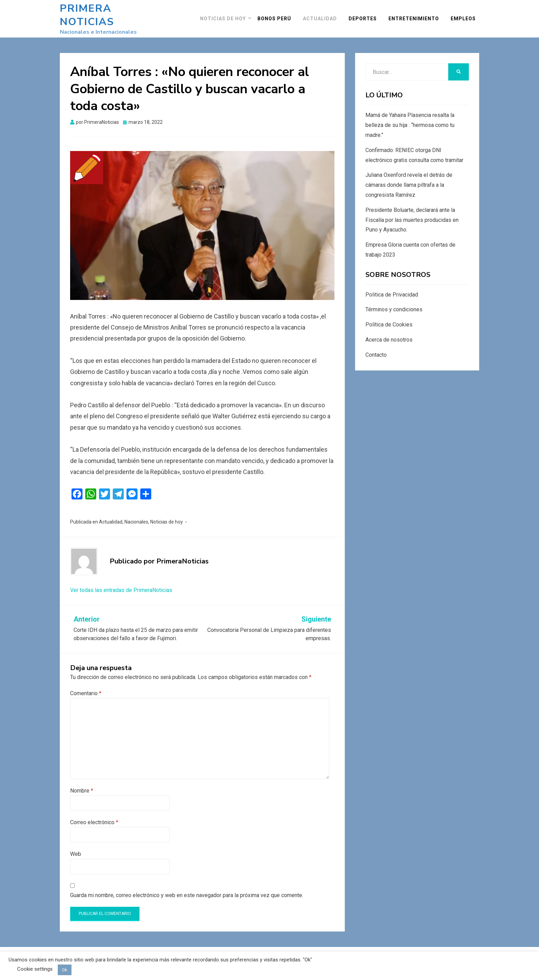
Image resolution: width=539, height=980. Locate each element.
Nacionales (136, 515)
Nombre (82, 784)
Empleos (467, 15)
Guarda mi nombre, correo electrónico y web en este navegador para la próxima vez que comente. (187, 888)
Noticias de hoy (226, 15)
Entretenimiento (417, 15)
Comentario (86, 686)
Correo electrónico (94, 815)
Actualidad (323, 15)
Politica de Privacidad (392, 288)
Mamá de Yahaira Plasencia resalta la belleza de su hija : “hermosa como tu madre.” (410, 119)
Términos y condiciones (394, 303)
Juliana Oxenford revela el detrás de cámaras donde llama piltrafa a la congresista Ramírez (409, 178)
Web (76, 847)
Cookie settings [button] (35, 969)
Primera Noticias (114, 12)
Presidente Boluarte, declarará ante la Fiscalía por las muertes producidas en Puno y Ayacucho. (412, 213)
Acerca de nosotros (389, 333)
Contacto (376, 348)
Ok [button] (65, 970)
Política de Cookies (389, 318)
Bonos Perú (278, 15)
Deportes (366, 15)
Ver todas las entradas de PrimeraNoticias (121, 583)
